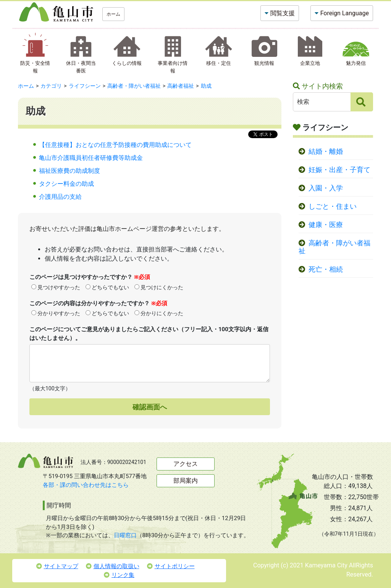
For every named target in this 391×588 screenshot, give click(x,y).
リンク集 (119, 575)
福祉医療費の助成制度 (69, 171)
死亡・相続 (326, 269)
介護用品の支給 (60, 197)
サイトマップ (57, 566)
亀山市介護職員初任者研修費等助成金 (91, 158)
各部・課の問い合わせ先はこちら (86, 485)
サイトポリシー (171, 566)
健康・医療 (326, 225)
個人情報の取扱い (113, 566)
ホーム (113, 14)
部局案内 (186, 481)
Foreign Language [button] (345, 13)
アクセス (186, 464)
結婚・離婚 (326, 151)
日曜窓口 (125, 535)
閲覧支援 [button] (283, 13)
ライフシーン (85, 86)
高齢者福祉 (181, 86)
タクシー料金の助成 (66, 184)
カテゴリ (51, 86)
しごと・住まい (333, 206)
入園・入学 (326, 188)
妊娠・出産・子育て (339, 170)
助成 (206, 86)
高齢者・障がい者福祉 (134, 86)
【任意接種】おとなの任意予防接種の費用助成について (115, 145)
